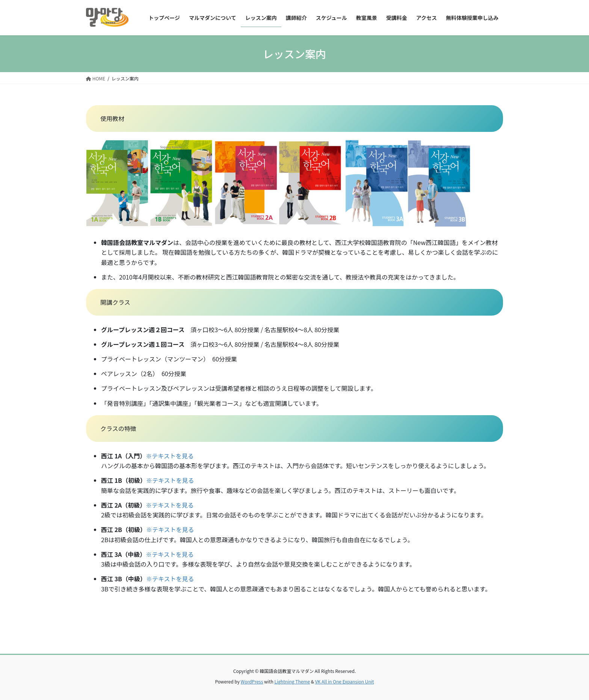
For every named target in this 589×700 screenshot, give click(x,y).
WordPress (252, 681)
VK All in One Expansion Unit (345, 681)
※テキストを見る (170, 456)
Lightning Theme (292, 681)
